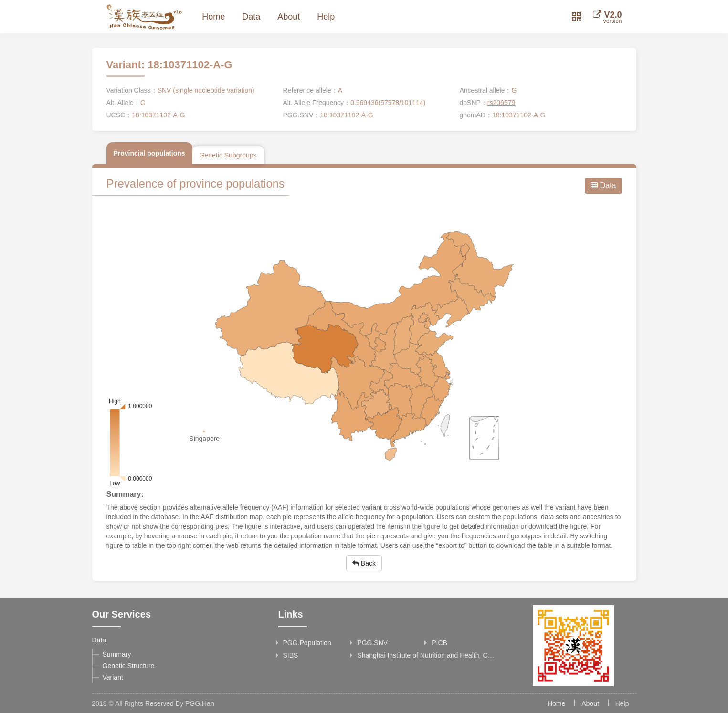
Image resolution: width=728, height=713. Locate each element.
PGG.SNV (372, 643)
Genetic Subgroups (228, 155)
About (289, 17)
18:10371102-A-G (158, 115)
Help (326, 17)
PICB (439, 643)
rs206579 (501, 103)
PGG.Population (307, 643)
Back (364, 563)
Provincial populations (149, 153)
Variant (113, 677)
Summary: (125, 494)
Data (251, 17)
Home (213, 17)
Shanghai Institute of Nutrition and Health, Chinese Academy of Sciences (427, 655)
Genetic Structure (129, 666)
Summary (117, 654)
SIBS (291, 655)
